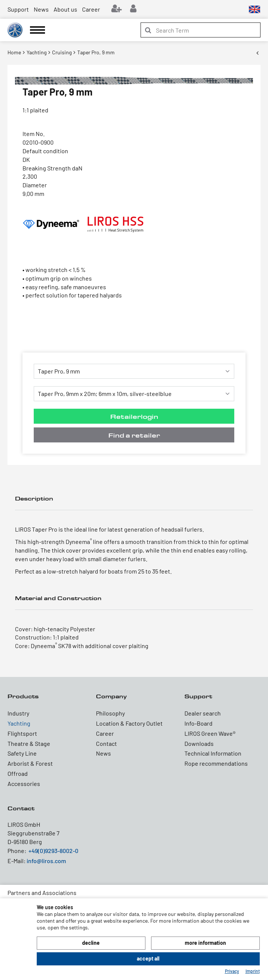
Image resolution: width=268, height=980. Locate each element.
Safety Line (22, 753)
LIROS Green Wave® (210, 733)
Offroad (18, 773)
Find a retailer (134, 435)
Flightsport (22, 733)
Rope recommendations (216, 763)
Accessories (24, 784)
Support (18, 9)
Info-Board (198, 723)
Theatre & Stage (29, 743)
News (41, 9)
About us (65, 9)
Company (111, 696)
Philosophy (110, 713)
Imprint (253, 971)
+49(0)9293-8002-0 (53, 851)
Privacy (232, 971)
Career (91, 9)
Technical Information (213, 753)
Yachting (19, 723)
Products (23, 696)
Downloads (199, 743)
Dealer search (203, 713)
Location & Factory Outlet (129, 723)
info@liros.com (46, 861)
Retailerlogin (134, 416)
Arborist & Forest (30, 763)
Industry (18, 713)
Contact (106, 743)
